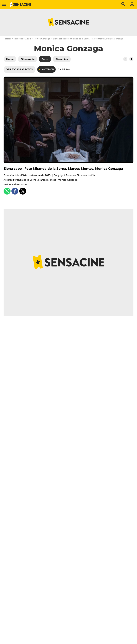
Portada (7, 39)
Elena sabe (20, 184)
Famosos (18, 39)
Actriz (28, 39)
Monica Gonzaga (42, 39)
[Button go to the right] (131, 59)
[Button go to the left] (125, 59)
